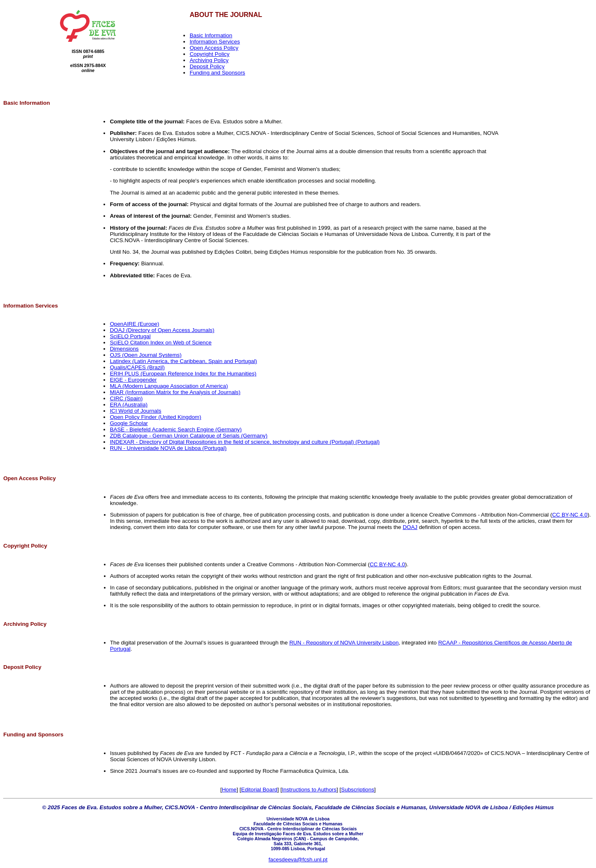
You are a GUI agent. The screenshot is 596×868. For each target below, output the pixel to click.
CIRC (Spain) (126, 398)
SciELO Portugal (130, 336)
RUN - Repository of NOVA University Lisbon (344, 643)
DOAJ (410, 527)
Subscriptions (358, 790)
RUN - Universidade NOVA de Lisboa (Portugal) (168, 448)
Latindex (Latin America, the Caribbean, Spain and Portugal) (183, 361)
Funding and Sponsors (217, 73)
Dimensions (124, 349)
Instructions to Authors (309, 790)
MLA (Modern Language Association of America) (169, 386)
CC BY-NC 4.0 (570, 515)
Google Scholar (129, 423)
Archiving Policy (209, 60)
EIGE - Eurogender (133, 380)
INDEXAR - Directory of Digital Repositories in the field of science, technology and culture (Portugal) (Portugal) (245, 442)
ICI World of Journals (135, 411)
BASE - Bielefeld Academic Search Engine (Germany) (176, 429)
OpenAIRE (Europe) (134, 324)
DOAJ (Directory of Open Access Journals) (162, 330)
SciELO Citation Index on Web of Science (161, 343)
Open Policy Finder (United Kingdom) (155, 417)
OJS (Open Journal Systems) (145, 355)
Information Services (215, 42)
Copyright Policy (209, 54)
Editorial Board (259, 790)
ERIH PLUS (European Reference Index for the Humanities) (183, 374)
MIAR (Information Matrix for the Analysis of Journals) (175, 392)
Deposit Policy (207, 66)
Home (229, 790)
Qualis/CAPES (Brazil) (137, 367)
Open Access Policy (214, 48)
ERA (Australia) (129, 405)
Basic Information (211, 35)
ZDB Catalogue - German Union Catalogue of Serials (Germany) (189, 436)
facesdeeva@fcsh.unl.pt (298, 860)
